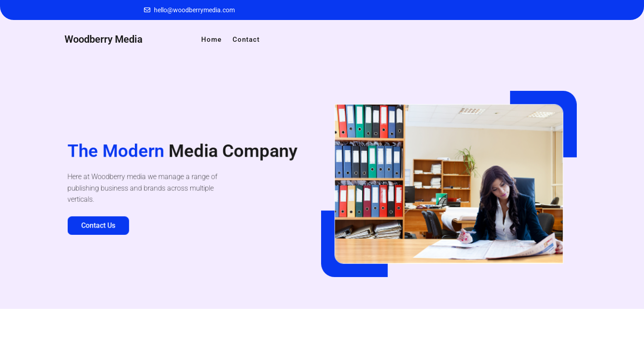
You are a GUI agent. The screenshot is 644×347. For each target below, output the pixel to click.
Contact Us (100, 224)
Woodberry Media (104, 39)
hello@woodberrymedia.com (194, 10)
